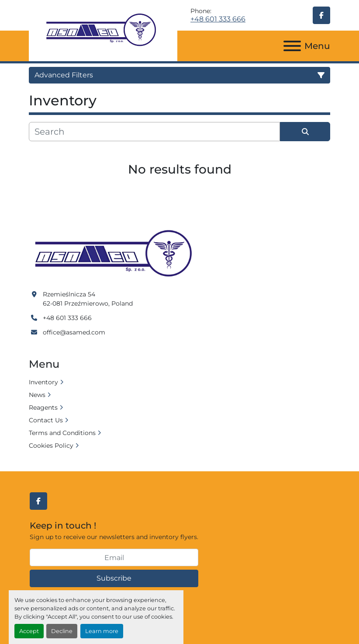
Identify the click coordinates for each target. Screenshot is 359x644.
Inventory (43, 382)
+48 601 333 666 (218, 19)
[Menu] (292, 46)
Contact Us (46, 420)
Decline (62, 631)
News (37, 395)
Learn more (102, 631)
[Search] (154, 132)
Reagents (43, 407)
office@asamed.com (74, 332)
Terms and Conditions (62, 433)
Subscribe (114, 578)
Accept (29, 631)
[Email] (114, 557)
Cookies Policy (51, 446)
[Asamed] (116, 254)
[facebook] (321, 15)
